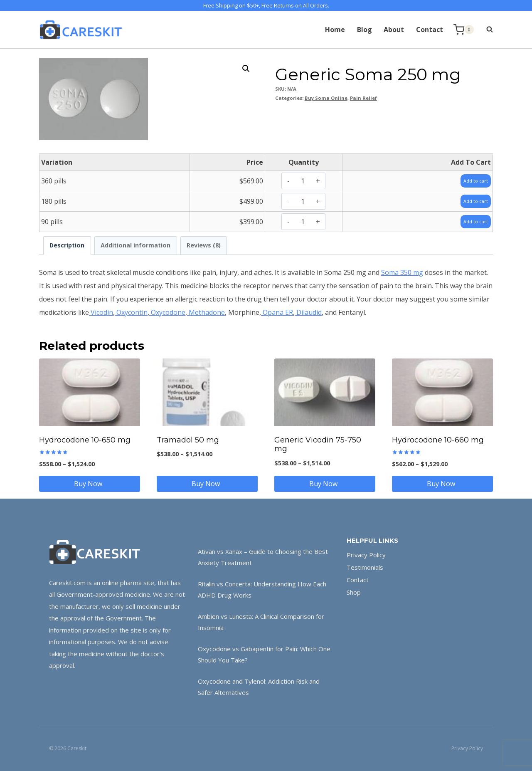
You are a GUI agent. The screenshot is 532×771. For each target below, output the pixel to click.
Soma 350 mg (402, 272)
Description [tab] (67, 245)
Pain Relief (363, 98)
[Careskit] (81, 30)
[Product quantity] (303, 181)
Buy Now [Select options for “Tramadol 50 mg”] (207, 484)
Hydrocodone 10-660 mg (438, 440)
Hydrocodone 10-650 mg (85, 440)
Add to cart (472, 180)
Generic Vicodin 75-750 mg (318, 445)
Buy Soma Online (326, 98)
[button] (246, 69)
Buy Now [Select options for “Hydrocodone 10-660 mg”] (443, 484)
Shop (354, 592)
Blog (365, 30)
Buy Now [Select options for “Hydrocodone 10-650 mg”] (90, 484)
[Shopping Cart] (464, 30)
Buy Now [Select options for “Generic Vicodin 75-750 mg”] (325, 484)
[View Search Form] (485, 30)
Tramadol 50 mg (188, 440)
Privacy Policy (366, 555)
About (394, 30)
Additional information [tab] (135, 245)
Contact (430, 30)
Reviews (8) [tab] (204, 245)
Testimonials (365, 567)
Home (335, 30)
